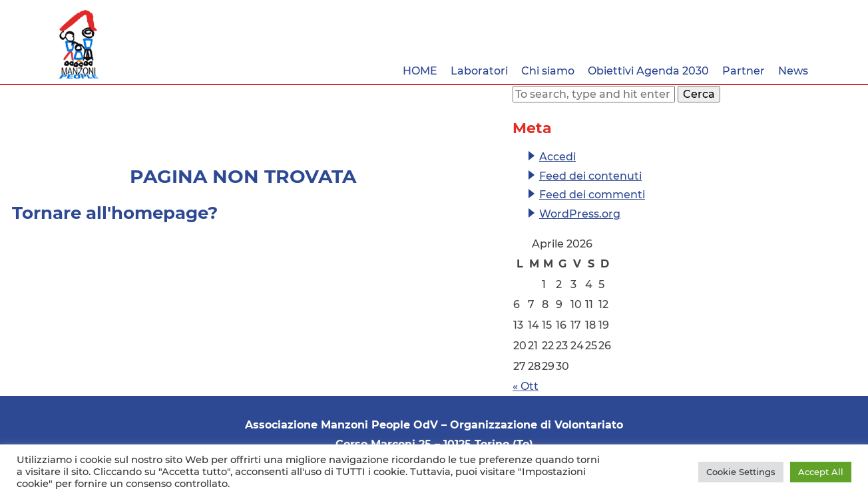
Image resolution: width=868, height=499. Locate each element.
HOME (420, 71)
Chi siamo (548, 71)
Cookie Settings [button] (741, 472)
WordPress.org (580, 214)
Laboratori (479, 71)
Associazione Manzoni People (79, 45)
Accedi (557, 157)
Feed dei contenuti (590, 176)
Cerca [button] (699, 94)
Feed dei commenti (592, 195)
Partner (744, 71)
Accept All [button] (821, 472)
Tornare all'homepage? (115, 213)
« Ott (526, 386)
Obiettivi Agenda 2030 (648, 71)
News (793, 71)
